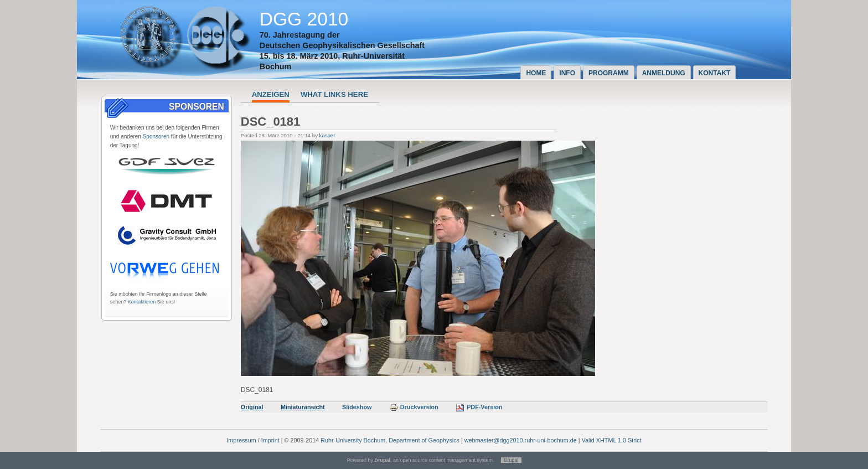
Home (536, 73)
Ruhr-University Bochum (353, 440)
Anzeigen (271, 94)
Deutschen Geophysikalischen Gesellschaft (342, 45)
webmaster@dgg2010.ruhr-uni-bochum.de (521, 440)
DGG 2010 (304, 19)
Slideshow (357, 407)
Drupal (511, 460)
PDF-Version (479, 407)
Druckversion (414, 407)
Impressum (241, 440)
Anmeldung (664, 73)
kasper (327, 135)
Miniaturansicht (303, 407)
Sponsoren (156, 136)
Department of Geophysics (424, 440)
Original (252, 407)
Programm (609, 73)
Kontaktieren (142, 302)
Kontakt (715, 73)
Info (567, 73)
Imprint (270, 440)
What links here (334, 94)
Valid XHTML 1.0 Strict (612, 440)
